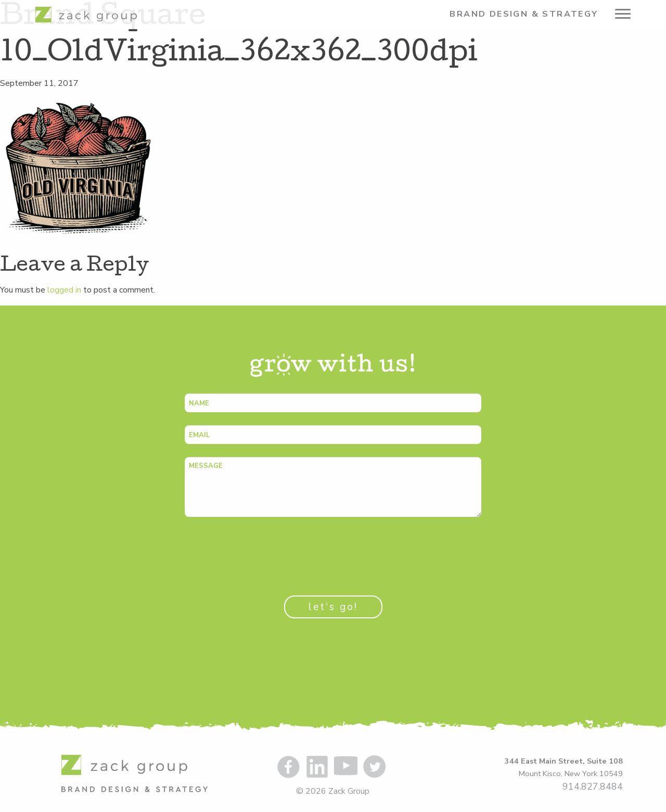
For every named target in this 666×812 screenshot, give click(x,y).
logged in (64, 290)
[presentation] (264, 550)
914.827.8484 (593, 786)
